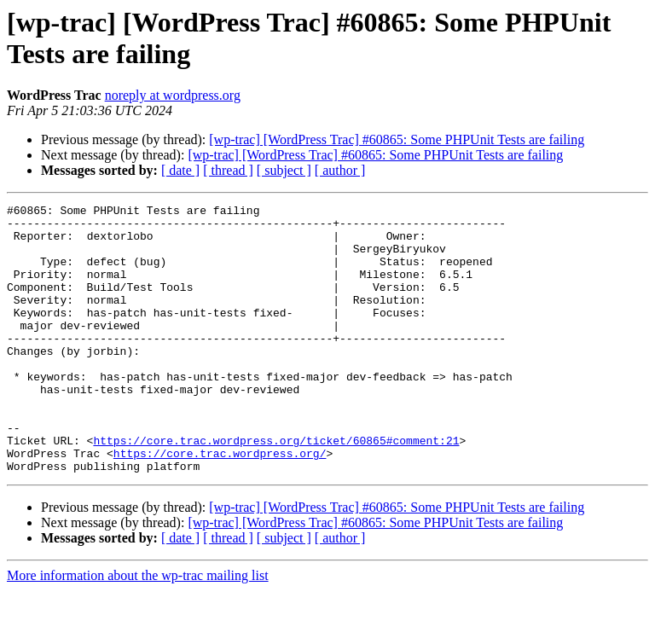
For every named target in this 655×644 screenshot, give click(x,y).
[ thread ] (228, 170)
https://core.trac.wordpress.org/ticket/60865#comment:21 (276, 489)
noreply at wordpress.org (173, 95)
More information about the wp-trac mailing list (138, 629)
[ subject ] (284, 170)
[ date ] (180, 170)
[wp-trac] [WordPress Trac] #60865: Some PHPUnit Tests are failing (397, 139)
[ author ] (340, 170)
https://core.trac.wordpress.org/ (220, 504)
